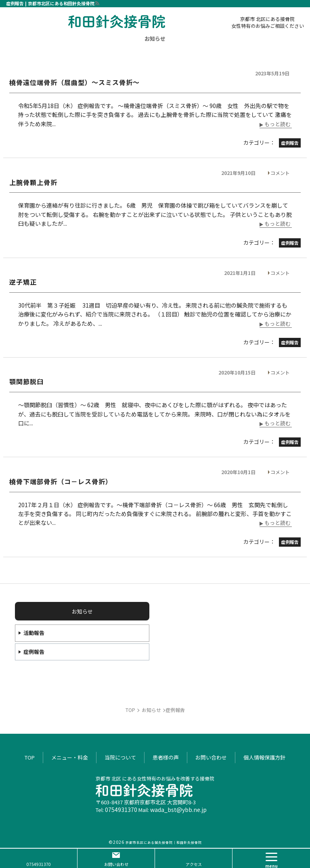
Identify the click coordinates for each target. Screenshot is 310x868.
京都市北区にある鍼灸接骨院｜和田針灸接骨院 (164, 842)
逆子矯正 (23, 282)
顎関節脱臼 (26, 381)
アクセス (194, 864)
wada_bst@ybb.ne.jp (178, 810)
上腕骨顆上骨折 (33, 182)
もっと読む (278, 125)
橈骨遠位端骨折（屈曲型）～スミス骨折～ (74, 82)
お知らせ (155, 39)
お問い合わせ (116, 864)
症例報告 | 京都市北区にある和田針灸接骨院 (50, 3)
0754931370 (121, 810)
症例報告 (34, 652)
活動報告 (34, 633)
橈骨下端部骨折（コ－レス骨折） (61, 481)
